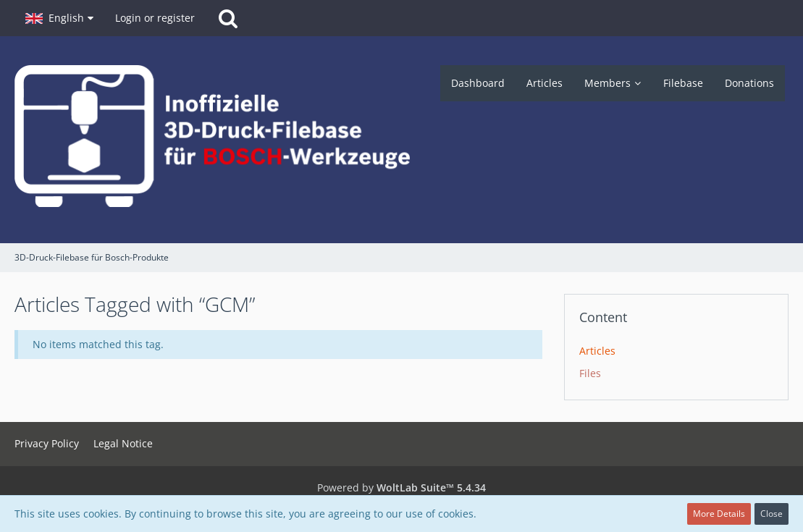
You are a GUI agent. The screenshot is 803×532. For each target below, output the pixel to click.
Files (590, 373)
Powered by (401, 487)
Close (772, 514)
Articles (597, 351)
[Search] (228, 18)
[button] (59, 18)
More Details (719, 514)
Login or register (155, 18)
